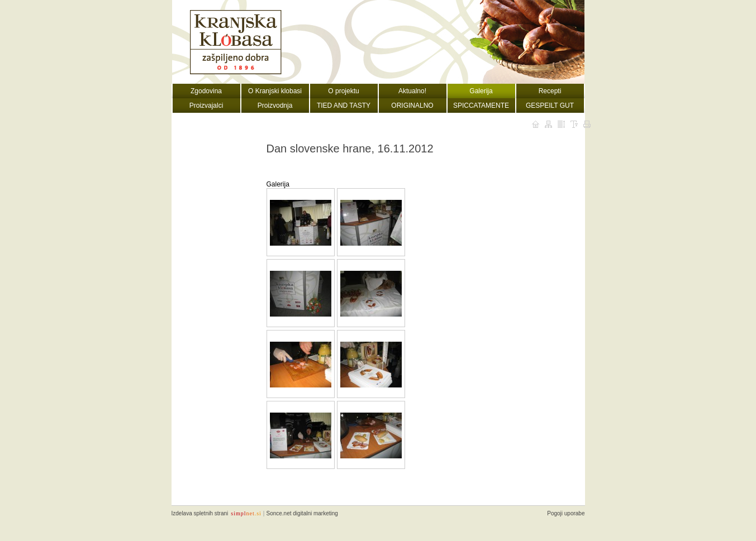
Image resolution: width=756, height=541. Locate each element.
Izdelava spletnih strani (200, 513)
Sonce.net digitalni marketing (302, 513)
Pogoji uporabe (566, 513)
